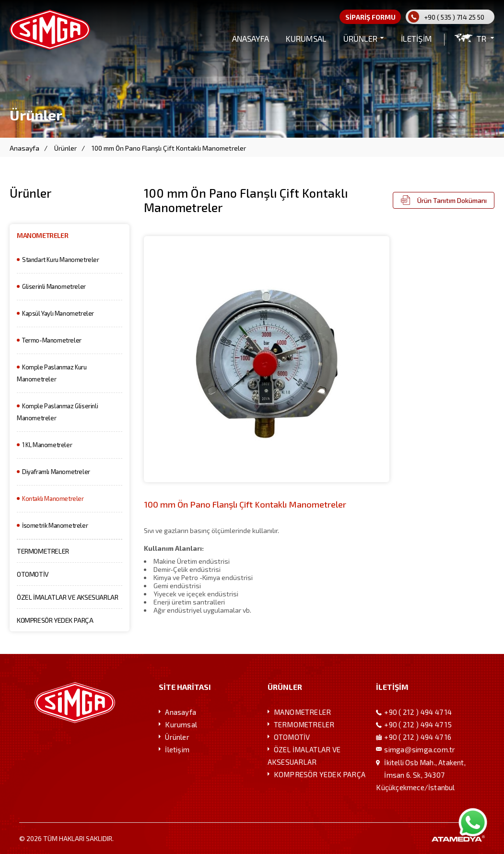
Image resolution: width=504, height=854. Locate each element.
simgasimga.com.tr (420, 749)
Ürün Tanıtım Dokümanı (452, 200)
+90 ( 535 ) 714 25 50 (454, 17)
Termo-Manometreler (52, 340)
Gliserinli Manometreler (54, 286)
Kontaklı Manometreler (53, 498)
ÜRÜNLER (360, 38)
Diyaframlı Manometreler (56, 472)
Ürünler (65, 148)
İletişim (177, 749)
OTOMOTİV (33, 574)
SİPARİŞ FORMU (370, 17)
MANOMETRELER (42, 235)
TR (481, 38)
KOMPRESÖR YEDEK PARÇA (55, 620)
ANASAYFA (251, 38)
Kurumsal (181, 724)
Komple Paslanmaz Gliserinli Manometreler (57, 412)
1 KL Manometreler (47, 445)
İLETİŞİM (416, 38)
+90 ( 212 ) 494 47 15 (418, 724)
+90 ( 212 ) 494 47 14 (418, 712)
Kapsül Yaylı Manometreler (58, 313)
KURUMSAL (306, 38)
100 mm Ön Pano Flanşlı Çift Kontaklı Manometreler (169, 148)
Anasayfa (24, 148)
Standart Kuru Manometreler (61, 260)
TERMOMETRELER (43, 551)
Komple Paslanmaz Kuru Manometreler (52, 373)
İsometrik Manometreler (55, 525)
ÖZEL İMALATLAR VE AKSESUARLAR (67, 597)
